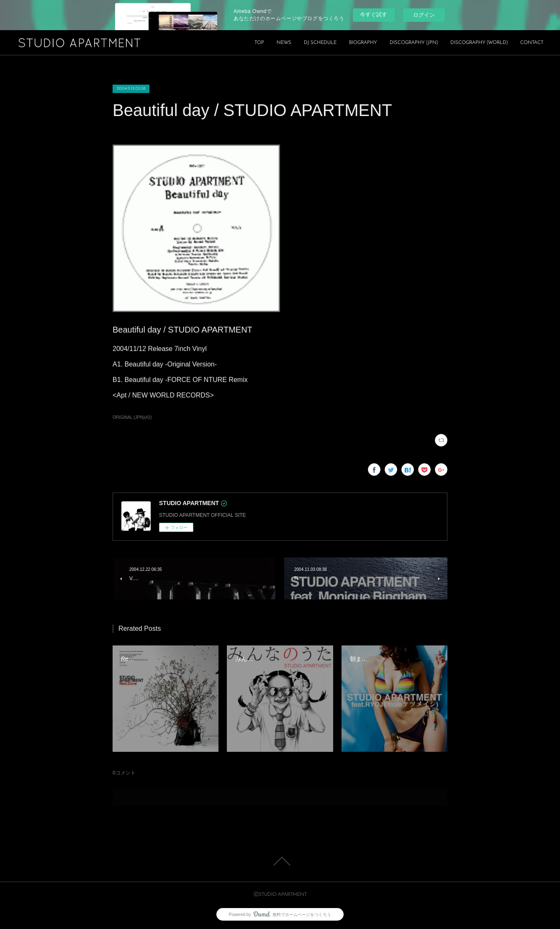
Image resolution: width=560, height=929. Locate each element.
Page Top (280, 861)
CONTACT (532, 43)
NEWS (284, 43)
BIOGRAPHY (363, 43)
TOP (259, 43)
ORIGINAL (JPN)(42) (132, 417)
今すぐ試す (374, 14)
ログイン (424, 15)
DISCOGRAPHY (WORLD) (479, 43)
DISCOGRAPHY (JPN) (414, 43)
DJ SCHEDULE (320, 43)
